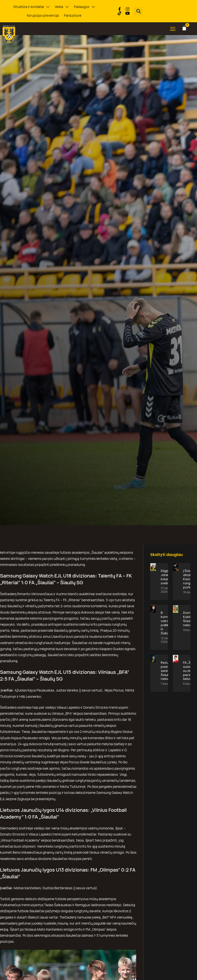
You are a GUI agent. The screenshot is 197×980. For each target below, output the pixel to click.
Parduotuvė (73, 15)
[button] (139, 11)
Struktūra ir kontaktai (31, 7)
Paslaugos (84, 7)
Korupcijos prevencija (43, 15)
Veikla (62, 7)
